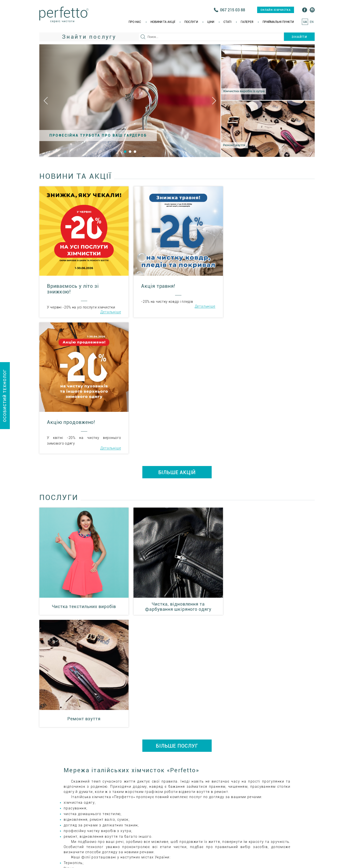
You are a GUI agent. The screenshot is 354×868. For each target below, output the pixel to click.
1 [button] (125, 152)
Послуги (191, 22)
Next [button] (214, 101)
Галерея (247, 22)
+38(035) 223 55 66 (219, 738)
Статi (227, 22)
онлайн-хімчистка (276, 10)
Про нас (135, 22)
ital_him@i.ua (212, 754)
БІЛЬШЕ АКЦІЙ (177, 336)
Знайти (299, 37)
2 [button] (130, 152)
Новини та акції (163, 22)
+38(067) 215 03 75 (268, 738)
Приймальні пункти (278, 22)
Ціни (211, 22)
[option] (130, 101)
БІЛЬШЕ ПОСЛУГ (177, 498)
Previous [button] (46, 101)
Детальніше (110, 312)
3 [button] (135, 152)
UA (305, 22)
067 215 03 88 (233, 10)
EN (312, 22)
